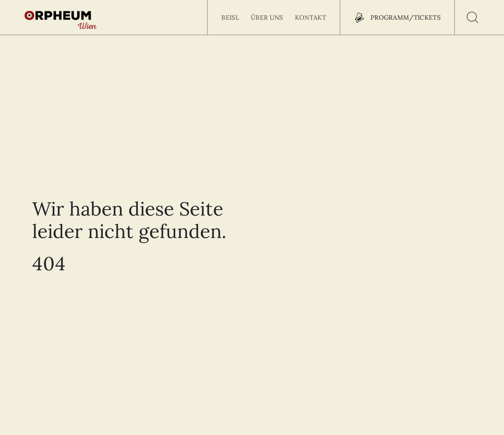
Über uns (267, 17)
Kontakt (310, 17)
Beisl (230, 17)
